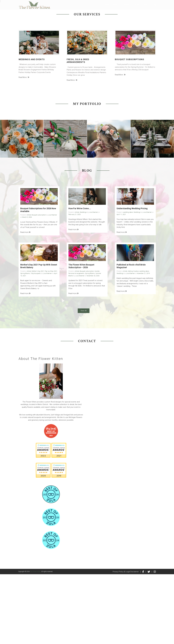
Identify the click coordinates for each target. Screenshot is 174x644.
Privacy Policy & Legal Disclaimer (126, 641)
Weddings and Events (32, 129)
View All (84, 380)
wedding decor (128, 282)
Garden (97, 341)
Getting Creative (133, 341)
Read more (24, 147)
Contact (127, 5)
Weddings (83, 282)
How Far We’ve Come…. (80, 278)
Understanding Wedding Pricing (132, 278)
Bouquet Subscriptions (130, 129)
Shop (146, 5)
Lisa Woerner (52, 285)
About (116, 5)
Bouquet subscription (39, 285)
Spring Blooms (25, 343)
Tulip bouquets (36, 343)
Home (107, 5)
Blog (137, 5)
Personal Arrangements (76, 343)
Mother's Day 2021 (38, 341)
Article (29, 285)
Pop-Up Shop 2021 (51, 341)
